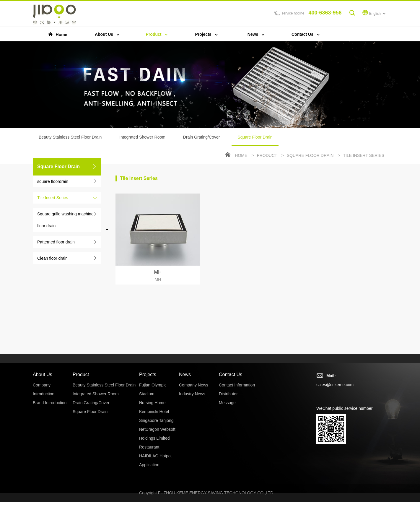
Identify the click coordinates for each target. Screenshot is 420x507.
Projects (148, 374)
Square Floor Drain (255, 140)
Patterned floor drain (56, 242)
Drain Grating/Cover (202, 137)
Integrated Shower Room (142, 137)
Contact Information (237, 385)
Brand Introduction (50, 403)
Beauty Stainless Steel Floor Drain (70, 137)
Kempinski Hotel (154, 412)
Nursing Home (152, 403)
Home (241, 155)
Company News (194, 385)
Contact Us (231, 374)
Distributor (228, 394)
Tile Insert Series (53, 198)
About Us (43, 374)
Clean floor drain (52, 258)
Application (149, 465)
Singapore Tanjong (156, 420)
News (185, 374)
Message (227, 403)
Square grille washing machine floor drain (65, 220)
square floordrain (53, 181)
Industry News (192, 394)
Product (267, 155)
